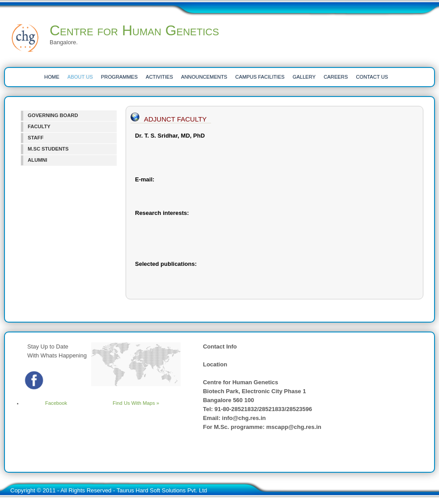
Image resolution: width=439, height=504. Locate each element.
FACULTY (39, 126)
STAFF (36, 138)
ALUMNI (38, 160)
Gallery (304, 77)
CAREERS (336, 77)
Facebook (45, 403)
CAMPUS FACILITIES (260, 77)
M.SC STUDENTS (48, 149)
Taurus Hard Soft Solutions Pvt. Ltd (162, 490)
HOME (52, 77)
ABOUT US (80, 77)
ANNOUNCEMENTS (204, 77)
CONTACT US (372, 77)
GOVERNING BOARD (53, 115)
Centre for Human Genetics (134, 30)
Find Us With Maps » (136, 403)
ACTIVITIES (159, 77)
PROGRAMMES (119, 77)
